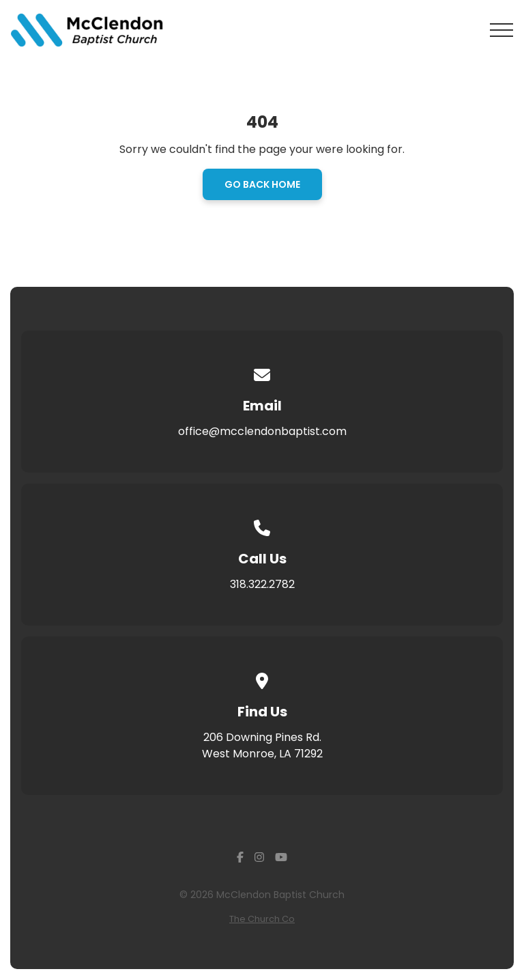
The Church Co (262, 919)
